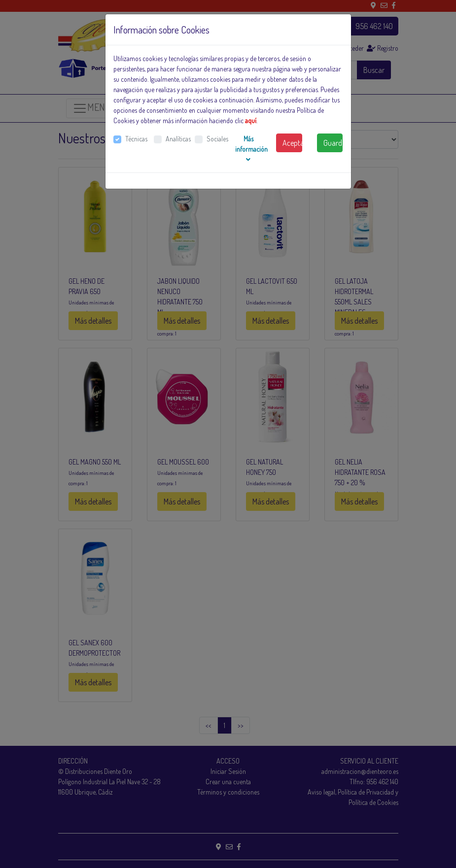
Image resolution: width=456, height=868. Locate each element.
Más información (251, 149)
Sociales (217, 139)
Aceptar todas (292, 143)
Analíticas (178, 139)
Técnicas (136, 139)
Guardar (333, 143)
